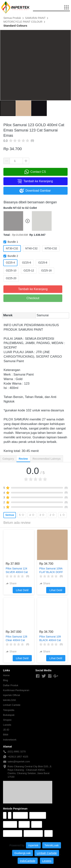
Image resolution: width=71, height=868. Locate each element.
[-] (38, 676)
